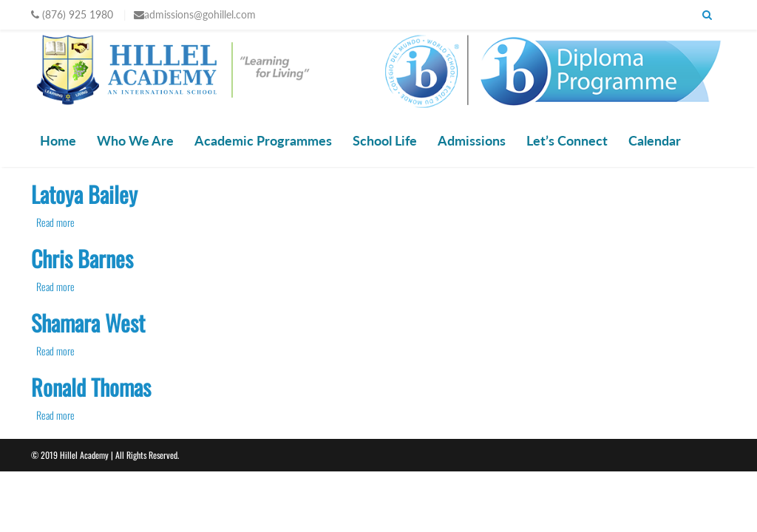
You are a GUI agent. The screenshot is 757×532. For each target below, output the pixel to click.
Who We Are (135, 140)
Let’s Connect (567, 140)
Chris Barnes (82, 258)
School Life (385, 140)
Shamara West (88, 323)
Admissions (472, 140)
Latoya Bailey (84, 194)
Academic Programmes (263, 140)
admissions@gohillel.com (200, 14)
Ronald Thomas (91, 387)
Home (58, 140)
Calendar (655, 140)
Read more (55, 222)
